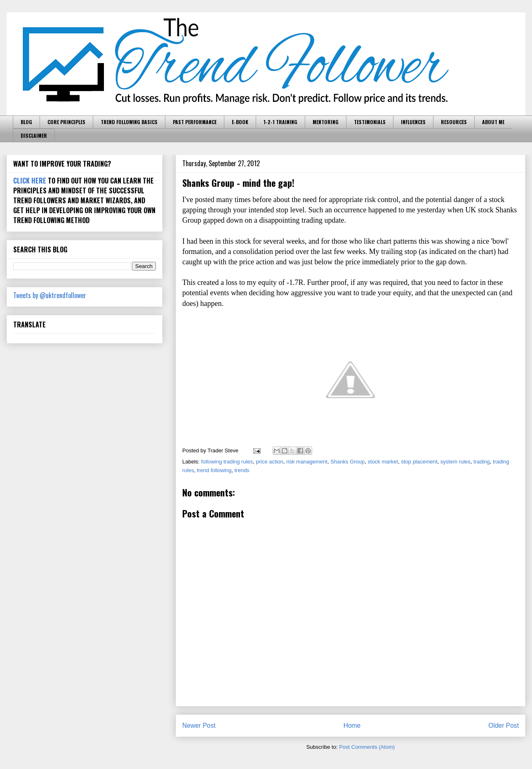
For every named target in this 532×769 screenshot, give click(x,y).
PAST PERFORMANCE (195, 122)
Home (352, 725)
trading (482, 462)
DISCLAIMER (34, 135)
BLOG (26, 122)
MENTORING (326, 122)
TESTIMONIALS (370, 122)
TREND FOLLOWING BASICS (129, 122)
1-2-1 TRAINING (280, 122)
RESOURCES (454, 122)
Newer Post (199, 725)
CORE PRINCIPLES (66, 122)
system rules (455, 462)
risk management (307, 462)
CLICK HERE (30, 181)
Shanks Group (347, 462)
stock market (383, 462)
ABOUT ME (493, 122)
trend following (214, 470)
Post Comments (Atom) (367, 747)
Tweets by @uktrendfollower (50, 295)
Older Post (504, 725)
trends (242, 470)
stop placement (419, 462)
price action (270, 462)
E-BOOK (240, 122)
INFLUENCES (413, 122)
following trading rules (227, 462)
